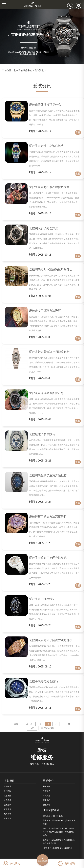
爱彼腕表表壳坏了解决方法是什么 (51, 640)
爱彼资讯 (39, 70)
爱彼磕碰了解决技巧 (42, 434)
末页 (32, 728)
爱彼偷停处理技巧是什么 (45, 105)
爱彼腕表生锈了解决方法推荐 (48, 475)
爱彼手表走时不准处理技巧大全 (49, 187)
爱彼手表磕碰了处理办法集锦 (48, 558)
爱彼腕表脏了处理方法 (44, 228)
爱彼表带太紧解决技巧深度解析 (49, 352)
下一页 (67, 724)
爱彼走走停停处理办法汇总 (46, 393)
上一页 (29, 724)
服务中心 (47, 800)
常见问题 (47, 796)
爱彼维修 (47, 787)
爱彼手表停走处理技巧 (44, 681)
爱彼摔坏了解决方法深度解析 (48, 517)
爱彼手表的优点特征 (42, 599)
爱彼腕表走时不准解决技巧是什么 (51, 269)
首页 (16, 724)
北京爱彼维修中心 (23, 70)
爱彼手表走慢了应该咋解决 (46, 146)
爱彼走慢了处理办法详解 (45, 311)
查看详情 (78, 133)
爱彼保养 (47, 791)
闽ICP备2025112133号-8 (63, 848)
